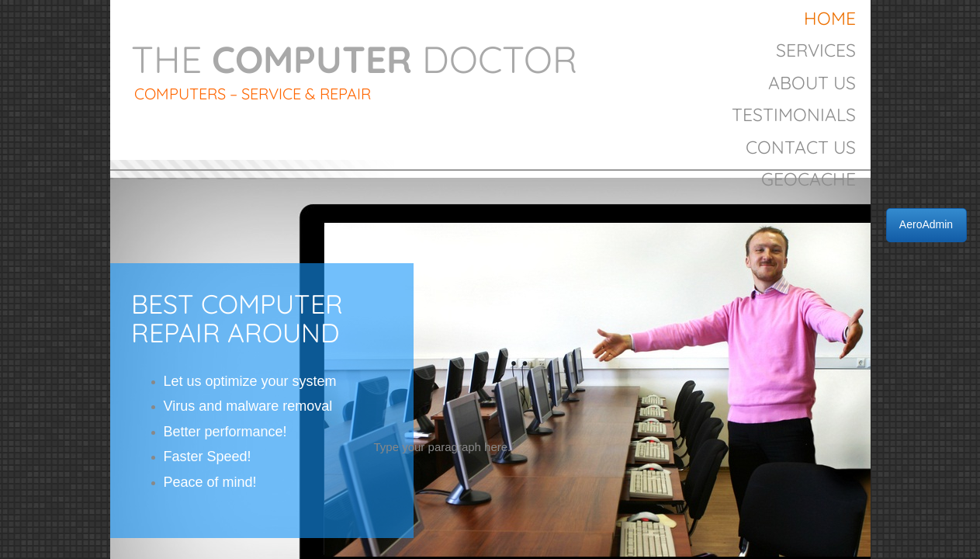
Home (830, 18)
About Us (812, 83)
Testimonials (794, 115)
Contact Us (801, 147)
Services (816, 50)
